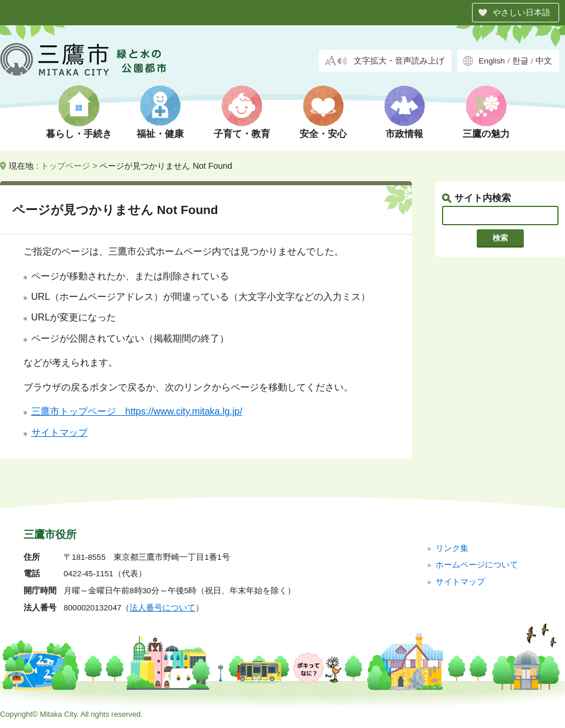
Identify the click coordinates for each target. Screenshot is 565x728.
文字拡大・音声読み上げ (399, 61)
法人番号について (162, 608)
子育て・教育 (242, 134)
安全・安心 (323, 134)
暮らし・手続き (79, 134)
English (492, 61)
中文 (544, 61)
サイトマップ (59, 433)
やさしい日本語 (521, 12)
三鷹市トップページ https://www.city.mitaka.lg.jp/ (137, 411)
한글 (520, 61)
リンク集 (452, 548)
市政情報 (404, 134)
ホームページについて (477, 565)
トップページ (65, 166)
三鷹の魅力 (486, 134)
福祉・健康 (160, 134)
